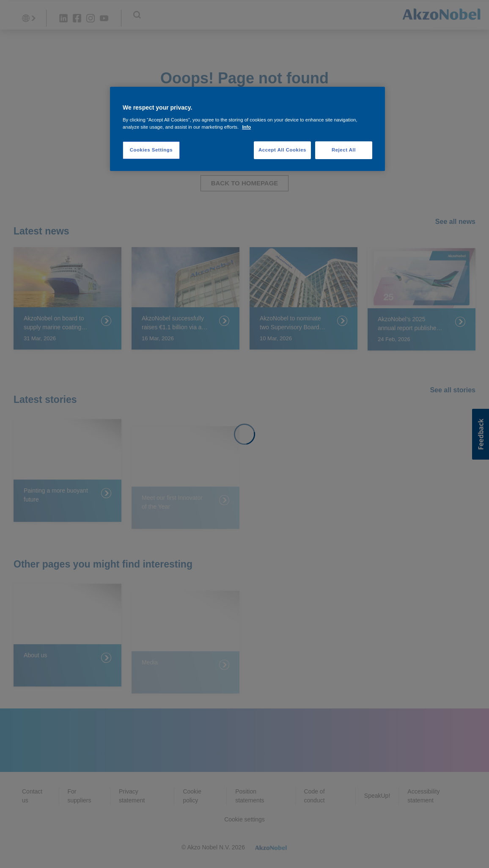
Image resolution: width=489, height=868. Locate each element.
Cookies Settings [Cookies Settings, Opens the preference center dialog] (151, 150)
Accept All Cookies (282, 150)
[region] (247, 129)
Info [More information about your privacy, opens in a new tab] (246, 127)
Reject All (344, 150)
